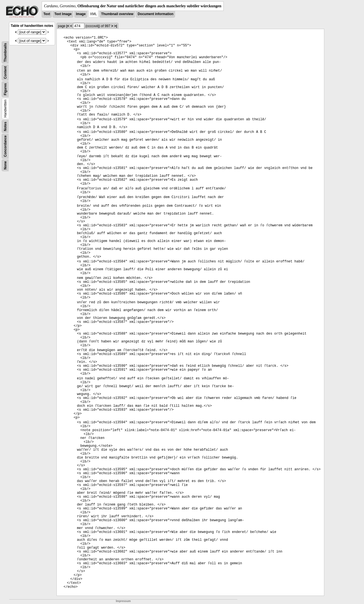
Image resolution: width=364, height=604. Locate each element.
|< (68, 26)
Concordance (5, 146)
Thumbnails (5, 52)
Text (47, 14)
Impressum (123, 601)
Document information (155, 14)
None (5, 165)
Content (5, 73)
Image (81, 14)
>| (115, 26)
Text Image (63, 14)
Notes (5, 126)
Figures (5, 89)
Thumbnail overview (117, 14)
